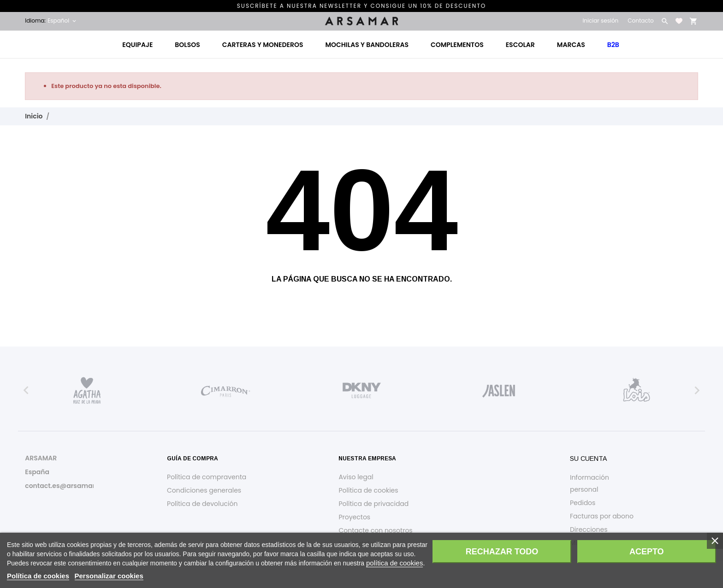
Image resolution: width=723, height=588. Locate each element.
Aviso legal (356, 477)
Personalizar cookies (109, 576)
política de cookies (394, 563)
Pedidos (583, 503)
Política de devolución (202, 504)
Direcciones (589, 529)
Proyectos (354, 517)
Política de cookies (368, 490)
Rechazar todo (502, 552)
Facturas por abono (602, 516)
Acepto (647, 552)
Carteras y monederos (263, 45)
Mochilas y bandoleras (367, 45)
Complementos (457, 45)
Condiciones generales (204, 490)
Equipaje (137, 45)
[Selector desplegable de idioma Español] (62, 21)
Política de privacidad (373, 504)
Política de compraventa (207, 477)
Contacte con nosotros (375, 530)
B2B (613, 45)
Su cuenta (588, 459)
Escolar (520, 45)
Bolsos (187, 45)
